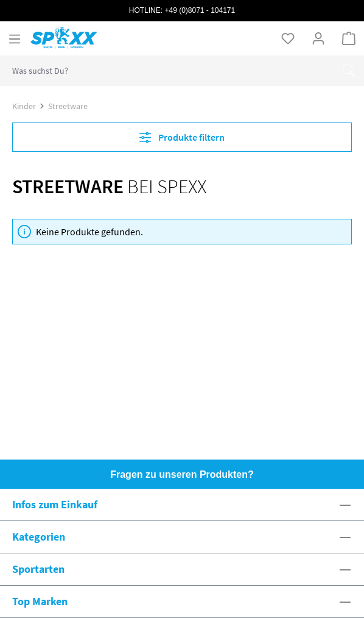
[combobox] (167, 71)
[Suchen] (349, 71)
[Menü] (15, 38)
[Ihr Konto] (318, 38)
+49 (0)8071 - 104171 (200, 10)
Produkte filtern (182, 137)
